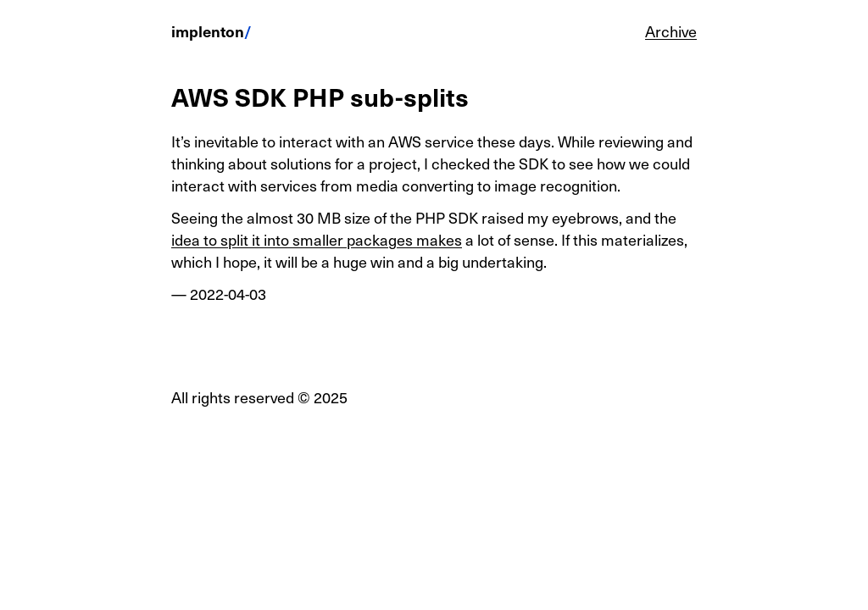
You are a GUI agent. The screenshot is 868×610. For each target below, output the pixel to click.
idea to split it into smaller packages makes (317, 239)
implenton (208, 31)
